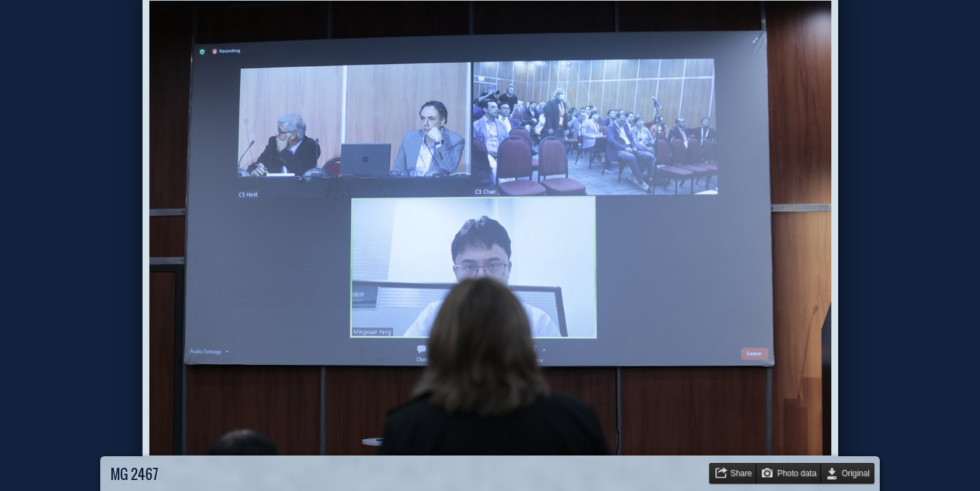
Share (741, 473)
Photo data (797, 473)
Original (856, 473)
